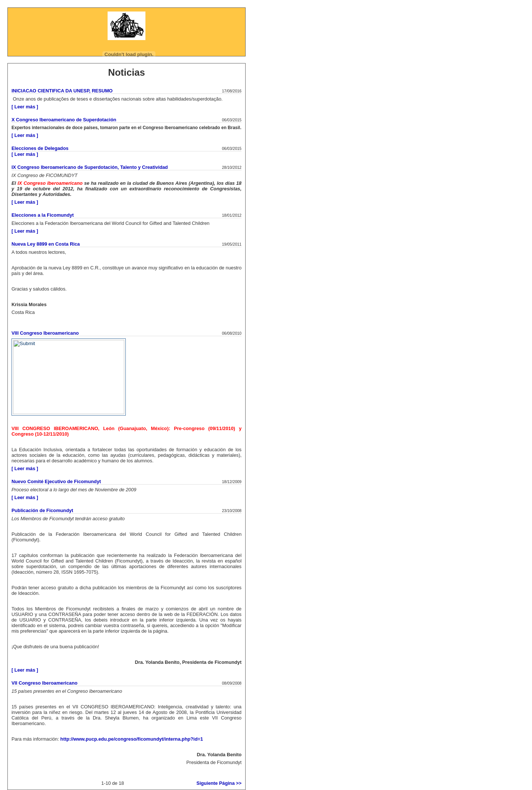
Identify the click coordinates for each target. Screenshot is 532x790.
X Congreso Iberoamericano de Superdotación (64, 120)
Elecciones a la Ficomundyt (43, 215)
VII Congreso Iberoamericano (45, 683)
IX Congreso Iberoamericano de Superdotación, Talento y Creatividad (90, 167)
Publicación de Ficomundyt (42, 510)
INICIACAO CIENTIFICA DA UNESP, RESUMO (62, 91)
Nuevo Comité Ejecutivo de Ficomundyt (56, 481)
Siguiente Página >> (219, 783)
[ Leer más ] (25, 107)
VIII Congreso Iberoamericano (45, 333)
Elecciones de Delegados (40, 148)
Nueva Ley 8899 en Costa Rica (46, 244)
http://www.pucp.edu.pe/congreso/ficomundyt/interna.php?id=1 (132, 739)
